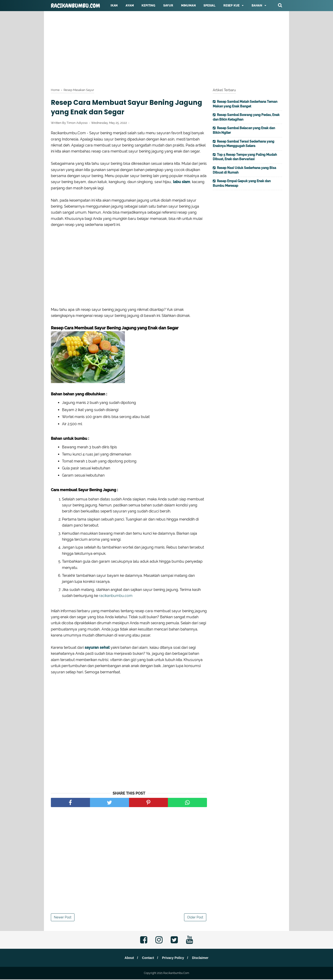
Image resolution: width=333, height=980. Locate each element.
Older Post (195, 918)
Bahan (257, 6)
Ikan (114, 6)
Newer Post (63, 918)
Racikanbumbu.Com (76, 6)
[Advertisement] (166, 49)
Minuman (188, 6)
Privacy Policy (173, 958)
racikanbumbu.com (116, 596)
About (128, 958)
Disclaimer (201, 958)
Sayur (168, 6)
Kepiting (148, 6)
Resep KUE (231, 6)
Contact (148, 958)
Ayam (130, 6)
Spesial (210, 6)
